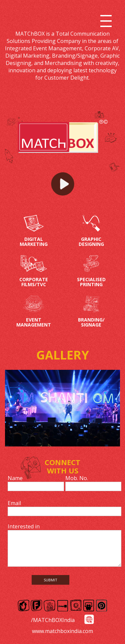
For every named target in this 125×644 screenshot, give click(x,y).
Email (14, 503)
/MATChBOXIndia (53, 620)
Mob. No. (77, 478)
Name (15, 478)
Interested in (24, 526)
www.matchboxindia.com (62, 631)
